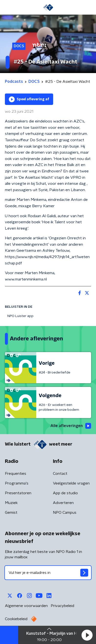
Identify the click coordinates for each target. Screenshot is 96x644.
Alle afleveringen (71, 426)
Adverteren (63, 503)
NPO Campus (65, 513)
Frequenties (16, 474)
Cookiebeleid (16, 619)
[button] (87, 635)
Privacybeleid (62, 606)
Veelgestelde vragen (71, 483)
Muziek (11, 503)
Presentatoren (18, 493)
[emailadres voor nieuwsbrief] (48, 573)
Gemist (11, 513)
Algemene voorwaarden (26, 606)
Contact (60, 474)
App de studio (65, 493)
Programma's (17, 483)
